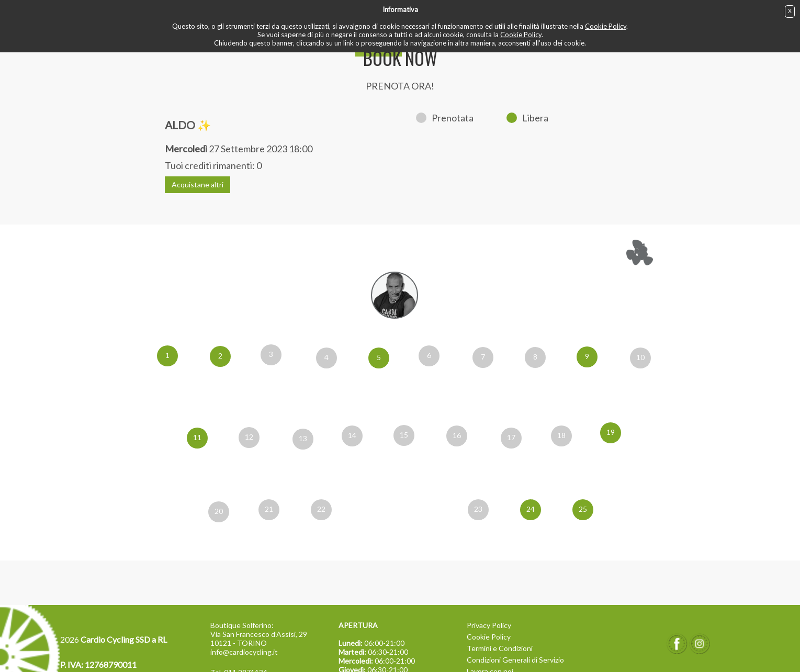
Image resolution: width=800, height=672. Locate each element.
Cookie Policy (606, 26)
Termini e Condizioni (500, 648)
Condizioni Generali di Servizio (515, 660)
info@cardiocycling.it (244, 652)
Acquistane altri (198, 184)
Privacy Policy (489, 625)
